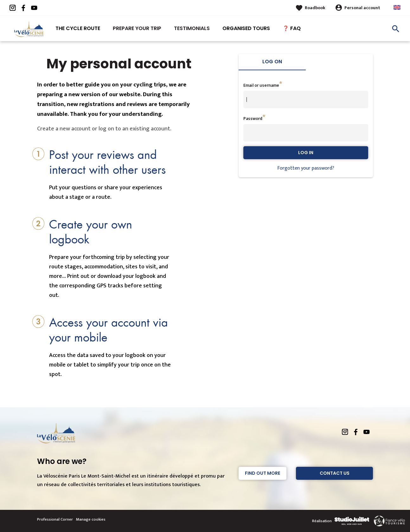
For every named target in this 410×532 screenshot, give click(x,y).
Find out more (263, 473)
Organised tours (246, 28)
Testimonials (192, 28)
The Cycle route (78, 28)
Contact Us (335, 473)
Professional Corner (55, 519)
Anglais (397, 7)
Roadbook (315, 8)
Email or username (261, 85)
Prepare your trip (137, 28)
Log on (272, 62)
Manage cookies (91, 519)
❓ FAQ (292, 28)
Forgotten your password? (306, 168)
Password (253, 119)
